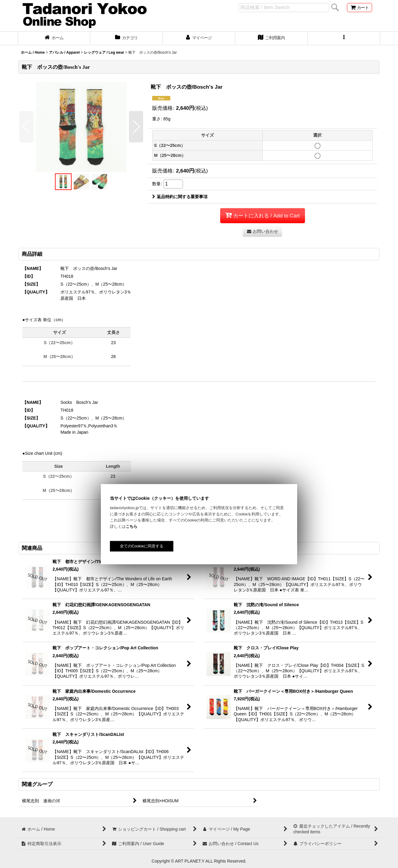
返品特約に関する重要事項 (180, 197)
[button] (344, 38)
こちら (132, 526)
